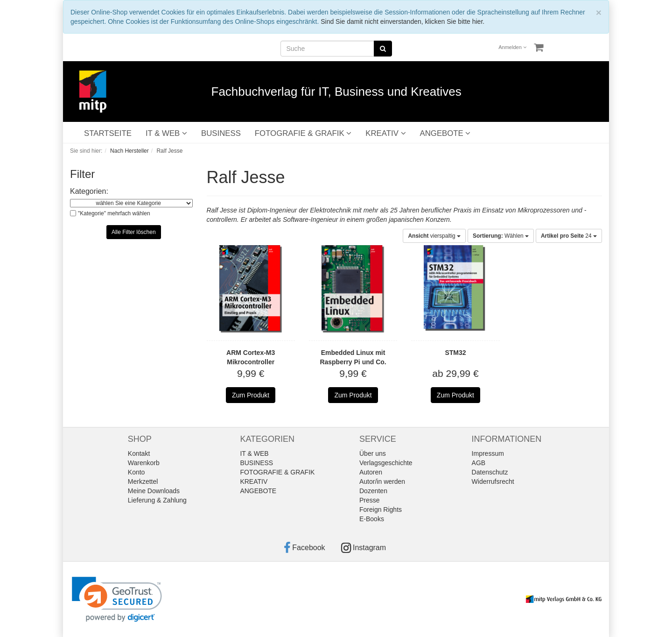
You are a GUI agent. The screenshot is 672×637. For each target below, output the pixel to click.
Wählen (501, 236)
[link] (117, 599)
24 (569, 236)
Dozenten (373, 491)
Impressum (488, 453)
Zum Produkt (251, 395)
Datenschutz (490, 472)
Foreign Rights (381, 510)
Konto (136, 472)
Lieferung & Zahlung (157, 500)
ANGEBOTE (445, 133)
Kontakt (139, 453)
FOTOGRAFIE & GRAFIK (303, 133)
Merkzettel (143, 481)
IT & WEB (166, 133)
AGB (479, 463)
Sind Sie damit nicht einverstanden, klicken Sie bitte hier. (402, 21)
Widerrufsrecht (493, 481)
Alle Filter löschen (134, 232)
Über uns (373, 453)
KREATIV (385, 133)
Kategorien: (89, 191)
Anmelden (512, 47)
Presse (370, 500)
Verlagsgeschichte (386, 463)
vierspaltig (434, 236)
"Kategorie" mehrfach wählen (114, 213)
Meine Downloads (154, 491)
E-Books (372, 519)
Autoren (371, 472)
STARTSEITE (108, 133)
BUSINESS (221, 133)
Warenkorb (144, 463)
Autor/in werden (382, 481)
